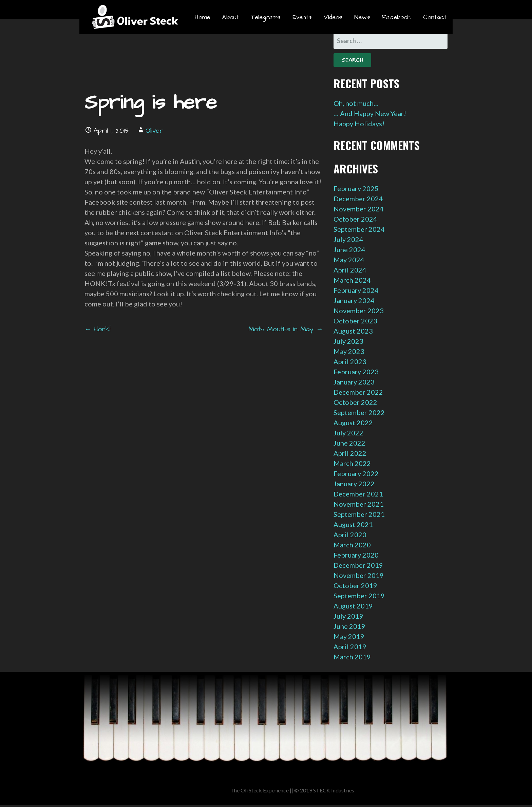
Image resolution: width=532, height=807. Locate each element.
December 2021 (358, 494)
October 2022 (355, 402)
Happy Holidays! (359, 124)
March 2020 (352, 545)
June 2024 (349, 249)
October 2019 (355, 585)
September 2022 (359, 412)
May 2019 (349, 636)
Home (202, 17)
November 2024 (359, 209)
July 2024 (348, 239)
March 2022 (352, 463)
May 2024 (349, 260)
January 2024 (354, 300)
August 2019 (353, 606)
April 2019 (350, 646)
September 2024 (359, 229)
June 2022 (349, 443)
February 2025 (356, 188)
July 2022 (348, 433)
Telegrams (266, 17)
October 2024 (355, 219)
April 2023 (350, 361)
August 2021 (353, 524)
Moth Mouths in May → (286, 329)
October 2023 (355, 321)
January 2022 (354, 484)
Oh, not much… (356, 103)
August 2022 (353, 423)
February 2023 (356, 372)
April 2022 (350, 453)
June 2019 (349, 626)
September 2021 (359, 514)
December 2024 (358, 199)
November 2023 (359, 311)
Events (302, 17)
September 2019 (359, 596)
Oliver (155, 131)
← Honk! (98, 329)
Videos (333, 17)
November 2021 (359, 504)
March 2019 (352, 657)
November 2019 (359, 575)
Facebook (396, 17)
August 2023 (353, 331)
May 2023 (349, 351)
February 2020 (356, 555)
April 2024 (350, 270)
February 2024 (356, 290)
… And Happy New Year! (370, 113)
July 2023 (348, 341)
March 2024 (352, 280)
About (231, 17)
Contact (435, 17)
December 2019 (358, 565)
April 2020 (350, 534)
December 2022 (358, 392)
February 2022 (356, 473)
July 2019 (348, 616)
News (362, 17)
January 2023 (354, 382)
